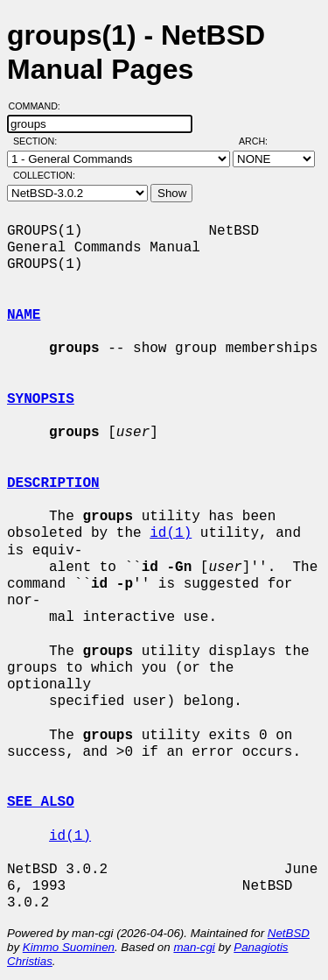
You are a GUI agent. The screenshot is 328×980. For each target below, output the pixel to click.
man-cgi (194, 947)
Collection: (44, 175)
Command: (40, 106)
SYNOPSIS (41, 399)
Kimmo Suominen (69, 947)
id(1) (171, 533)
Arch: (261, 141)
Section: (39, 141)
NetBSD (289, 933)
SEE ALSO (41, 802)
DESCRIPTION (53, 483)
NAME (24, 315)
